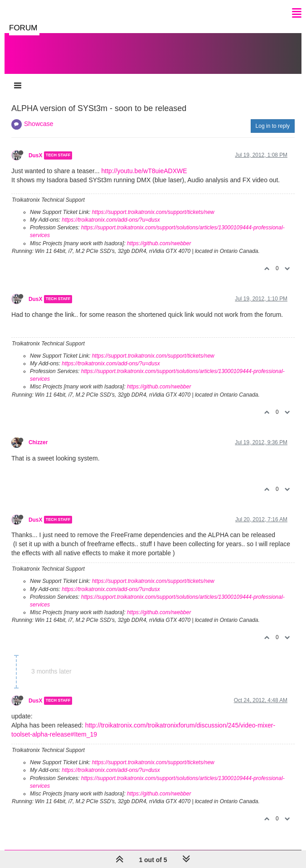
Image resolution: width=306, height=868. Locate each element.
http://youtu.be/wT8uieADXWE (144, 171)
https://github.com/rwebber (159, 243)
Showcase (39, 124)
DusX (35, 155)
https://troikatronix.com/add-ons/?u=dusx (111, 220)
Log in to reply (273, 126)
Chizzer (38, 442)
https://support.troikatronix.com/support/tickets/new (153, 212)
